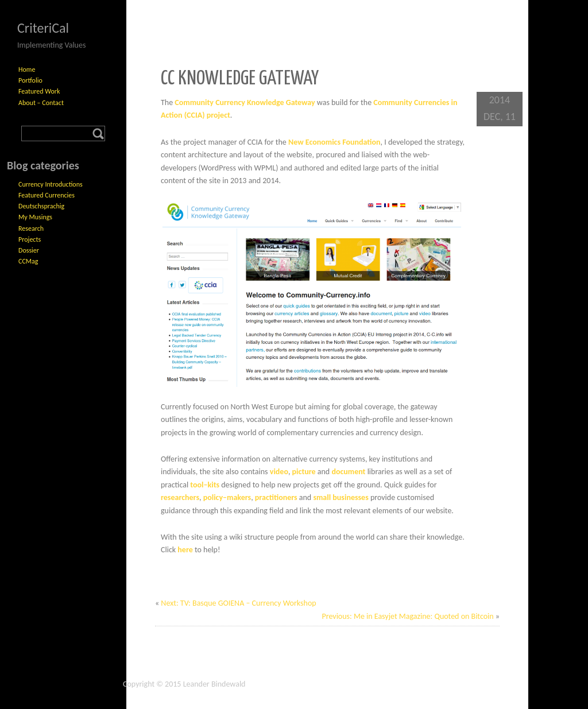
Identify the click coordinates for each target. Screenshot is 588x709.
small (322, 497)
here (185, 550)
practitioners (276, 497)
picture (304, 472)
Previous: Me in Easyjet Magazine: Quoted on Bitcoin (407, 616)
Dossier (29, 250)
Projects (30, 239)
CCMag (28, 261)
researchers (180, 497)
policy (213, 497)
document (348, 472)
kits (213, 485)
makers (239, 497)
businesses (350, 497)
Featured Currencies (47, 195)
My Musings (35, 217)
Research (31, 228)
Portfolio (30, 80)
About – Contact (41, 103)
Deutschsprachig (41, 206)
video (279, 472)
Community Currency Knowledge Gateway (245, 102)
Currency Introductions (51, 184)
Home (27, 69)
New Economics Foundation (334, 142)
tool (197, 485)
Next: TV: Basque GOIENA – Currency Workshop (238, 603)
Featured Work (39, 91)
